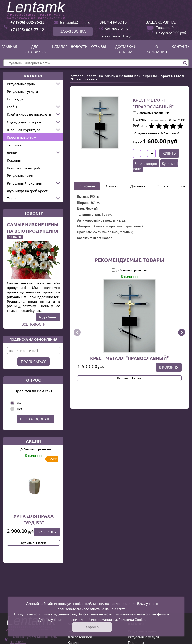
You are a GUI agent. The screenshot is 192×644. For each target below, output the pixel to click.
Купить (169, 153)
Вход (127, 36)
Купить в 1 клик (34, 543)
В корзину (47, 532)
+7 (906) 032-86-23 (27, 22)
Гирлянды (15, 99)
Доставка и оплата (126, 49)
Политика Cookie (132, 619)
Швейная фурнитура (24, 130)
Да (19, 403)
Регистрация (110, 36)
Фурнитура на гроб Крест (27, 191)
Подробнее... (48, 317)
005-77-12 (27, 29)
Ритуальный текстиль (24, 183)
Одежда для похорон (24, 122)
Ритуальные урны (21, 84)
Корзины (14, 160)
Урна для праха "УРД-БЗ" (34, 519)
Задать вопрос (146, 163)
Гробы (12, 107)
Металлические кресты (138, 76)
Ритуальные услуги (22, 91)
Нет (20, 409)
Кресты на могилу (21, 137)
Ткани (12, 198)
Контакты (181, 46)
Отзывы (98, 46)
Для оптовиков (35, 49)
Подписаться (34, 361)
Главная (9, 46)
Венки (12, 152)
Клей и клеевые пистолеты (29, 114)
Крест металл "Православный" (129, 358)
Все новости (34, 324)
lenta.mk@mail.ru (75, 22)
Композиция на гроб (23, 168)
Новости (79, 46)
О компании (157, 49)
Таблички (14, 145)
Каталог (60, 46)
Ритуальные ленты (22, 175)
